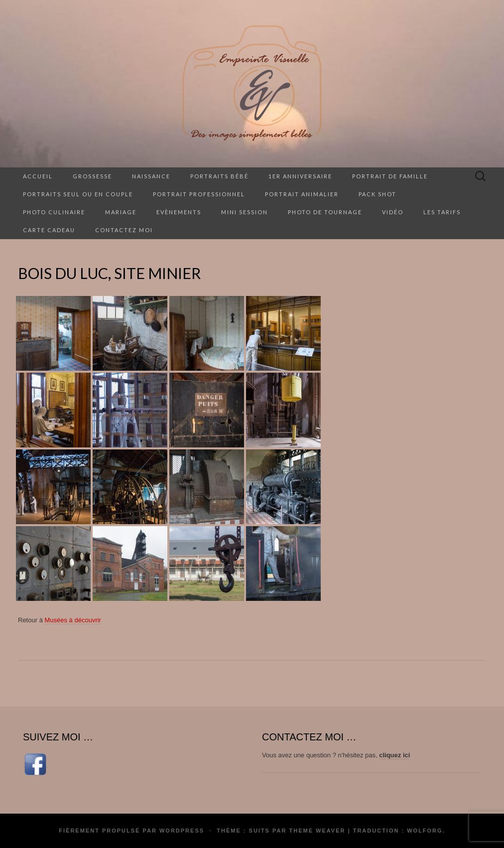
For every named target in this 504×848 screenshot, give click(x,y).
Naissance (151, 176)
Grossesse (92, 176)
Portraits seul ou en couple (78, 194)
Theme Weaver (317, 831)
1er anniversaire (300, 176)
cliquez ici (394, 755)
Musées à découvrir (72, 620)
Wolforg (425, 831)
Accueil (38, 176)
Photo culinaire (54, 212)
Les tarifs (442, 212)
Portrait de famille (390, 176)
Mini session (245, 212)
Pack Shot (378, 194)
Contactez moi (124, 230)
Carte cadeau (49, 230)
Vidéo (393, 212)
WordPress (182, 831)
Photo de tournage (325, 212)
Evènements (179, 212)
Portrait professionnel (199, 194)
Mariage (121, 212)
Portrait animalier (302, 194)
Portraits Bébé (219, 176)
